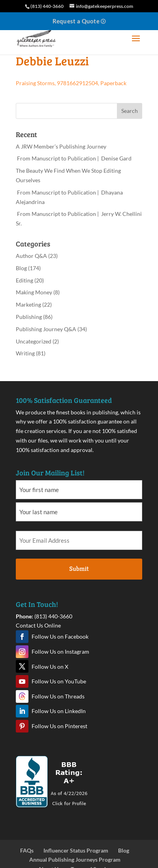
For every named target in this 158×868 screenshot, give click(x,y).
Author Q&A (31, 256)
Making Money (34, 292)
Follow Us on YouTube (59, 681)
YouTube (22, 681)
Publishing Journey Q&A (46, 329)
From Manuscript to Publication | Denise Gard (74, 158)
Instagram (22, 652)
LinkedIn (22, 711)
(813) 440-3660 (53, 616)
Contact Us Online (38, 625)
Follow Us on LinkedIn (59, 711)
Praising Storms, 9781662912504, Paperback (71, 83)
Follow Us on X (50, 667)
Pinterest (22, 726)
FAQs (27, 850)
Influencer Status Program (76, 850)
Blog (21, 268)
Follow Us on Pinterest (59, 726)
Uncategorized (34, 341)
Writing (25, 353)
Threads (22, 696)
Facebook (22, 637)
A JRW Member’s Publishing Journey (61, 146)
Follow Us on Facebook (60, 636)
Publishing (29, 317)
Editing (24, 280)
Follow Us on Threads (58, 696)
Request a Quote (76, 21)
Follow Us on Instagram (60, 651)
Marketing (28, 304)
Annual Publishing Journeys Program (75, 859)
